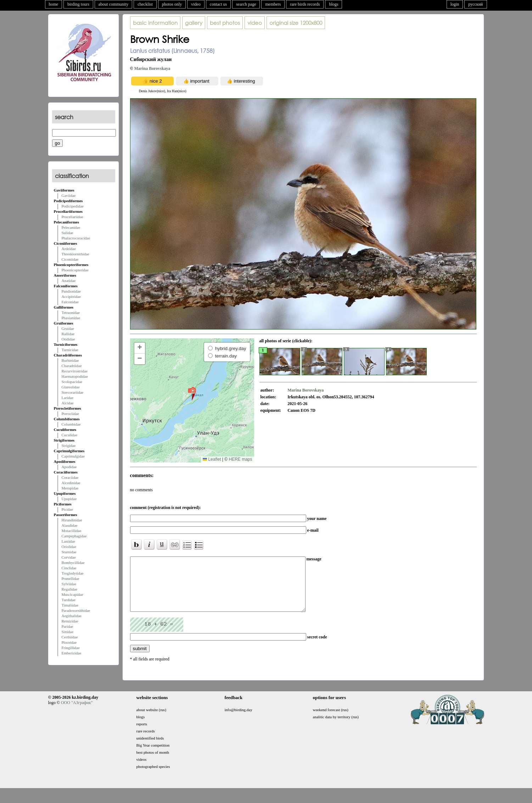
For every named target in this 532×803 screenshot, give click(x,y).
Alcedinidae (71, 483)
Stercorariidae (73, 392)
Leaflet (212, 459)
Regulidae (70, 589)
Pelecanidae (71, 227)
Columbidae (71, 424)
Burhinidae (70, 360)
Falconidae (70, 302)
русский (475, 4)
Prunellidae (71, 578)
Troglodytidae (73, 573)
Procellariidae (72, 217)
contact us (218, 4)
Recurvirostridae (75, 371)
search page (246, 4)
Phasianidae (71, 318)
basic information (155, 23)
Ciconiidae (70, 259)
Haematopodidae (75, 376)
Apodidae (69, 467)
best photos (225, 23)
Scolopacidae (72, 382)
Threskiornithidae (75, 254)
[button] (192, 393)
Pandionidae (71, 291)
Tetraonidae (71, 312)
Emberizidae (72, 653)
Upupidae (69, 499)
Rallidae (68, 334)
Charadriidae (72, 366)
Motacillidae (72, 531)
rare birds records (305, 4)
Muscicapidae (72, 594)
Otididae (68, 339)
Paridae (68, 626)
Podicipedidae (73, 206)
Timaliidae (70, 605)
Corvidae (69, 557)
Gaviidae (69, 195)
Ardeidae (69, 249)
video (196, 4)
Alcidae (68, 403)
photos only (172, 4)
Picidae (67, 509)
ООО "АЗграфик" (77, 713)
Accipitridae (71, 297)
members (273, 4)
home (54, 4)
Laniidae (68, 541)
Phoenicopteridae (75, 270)
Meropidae (70, 488)
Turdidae (69, 600)
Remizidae (70, 621)
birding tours (78, 4)
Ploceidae (69, 642)
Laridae (68, 398)
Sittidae (68, 632)
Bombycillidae (73, 563)
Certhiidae (70, 637)
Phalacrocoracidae (76, 238)
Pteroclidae (70, 414)
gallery (194, 23)
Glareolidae (71, 387)
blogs (334, 4)
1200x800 (296, 23)
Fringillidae (71, 648)
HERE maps (240, 459)
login (455, 4)
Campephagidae (74, 536)
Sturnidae (69, 552)
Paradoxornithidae (76, 610)
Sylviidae (69, 584)
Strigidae (69, 445)
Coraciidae (70, 477)
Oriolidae (69, 547)
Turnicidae (70, 350)
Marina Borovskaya (152, 68)
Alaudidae (70, 525)
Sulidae (68, 233)
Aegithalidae (72, 616)
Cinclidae (69, 568)
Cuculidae (70, 435)
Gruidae (68, 328)
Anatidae (69, 281)
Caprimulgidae (73, 456)
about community (113, 4)
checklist (145, 4)
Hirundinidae (72, 520)
